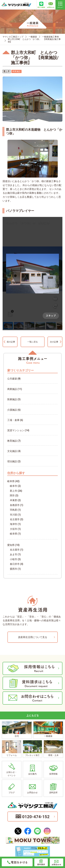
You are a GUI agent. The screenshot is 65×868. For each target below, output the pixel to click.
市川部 (14, 515)
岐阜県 (11, 481)
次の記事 (54, 342)
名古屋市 (15, 519)
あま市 (14, 554)
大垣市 (14, 529)
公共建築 (12, 379)
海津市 (14, 524)
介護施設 (12, 410)
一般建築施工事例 (50, 37)
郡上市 (14, 491)
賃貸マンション (16, 430)
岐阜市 (14, 486)
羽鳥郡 (14, 510)
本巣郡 (14, 500)
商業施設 (12, 389)
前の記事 (11, 342)
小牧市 (14, 559)
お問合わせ (32, 789)
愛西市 (14, 569)
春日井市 (15, 564)
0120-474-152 (33, 817)
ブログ (12, 789)
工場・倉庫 (13, 420)
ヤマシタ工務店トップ (13, 37)
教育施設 (12, 441)
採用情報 (53, 770)
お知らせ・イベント (12, 770)
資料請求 (53, 789)
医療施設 (12, 399)
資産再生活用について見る (33, 637)
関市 (12, 496)
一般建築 (33, 37)
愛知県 (11, 545)
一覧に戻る (33, 342)
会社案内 (32, 770)
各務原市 (15, 505)
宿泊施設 (12, 461)
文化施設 (12, 451)
